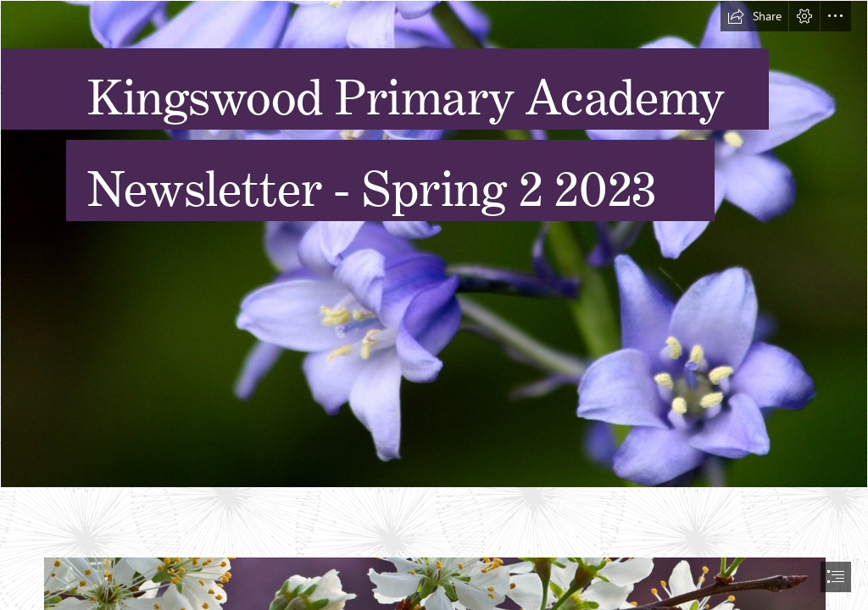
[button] (754, 16)
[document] (434, 305)
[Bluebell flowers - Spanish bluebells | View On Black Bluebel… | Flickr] (434, 244)
